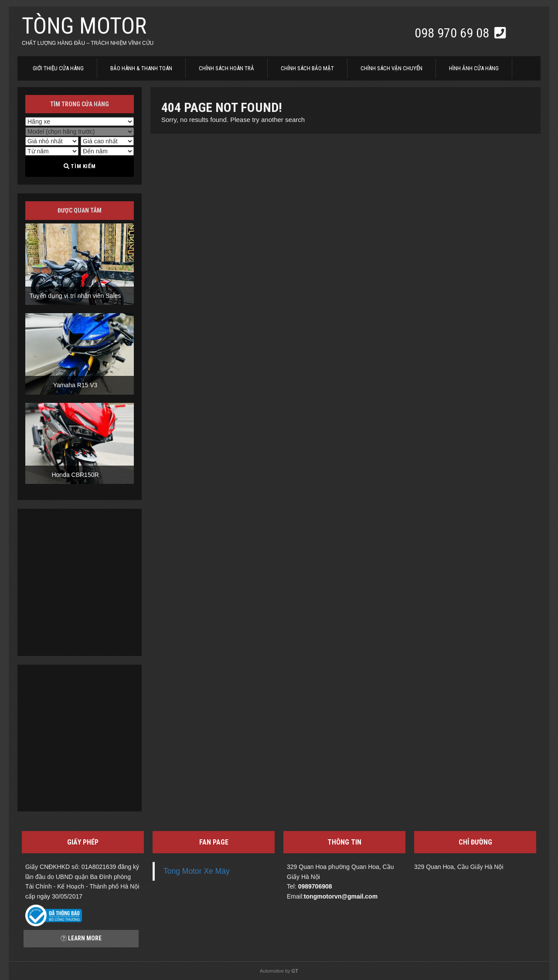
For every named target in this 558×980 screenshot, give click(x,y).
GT (295, 971)
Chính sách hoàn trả (226, 68)
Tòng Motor (84, 26)
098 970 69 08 (453, 33)
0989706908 (315, 886)
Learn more (81, 938)
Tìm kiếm (80, 166)
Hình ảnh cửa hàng (474, 68)
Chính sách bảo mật (307, 68)
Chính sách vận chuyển (391, 68)
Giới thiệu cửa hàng (58, 68)
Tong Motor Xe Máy (197, 871)
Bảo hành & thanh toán (141, 68)
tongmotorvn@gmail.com (341, 896)
